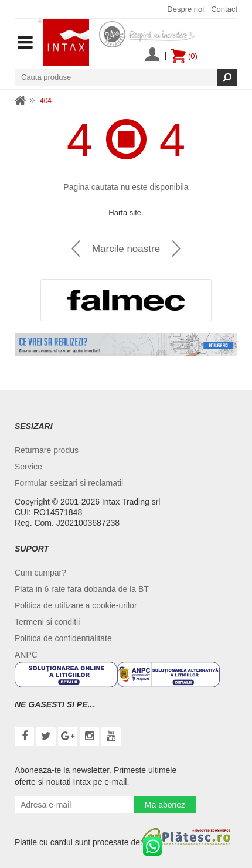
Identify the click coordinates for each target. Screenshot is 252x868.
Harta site (125, 212)
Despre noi (185, 9)
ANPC (26, 655)
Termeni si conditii (47, 622)
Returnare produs (47, 450)
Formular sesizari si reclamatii (69, 483)
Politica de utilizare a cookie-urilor (76, 605)
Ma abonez (165, 805)
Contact (224, 9)
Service (28, 467)
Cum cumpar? (40, 573)
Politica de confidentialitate (63, 638)
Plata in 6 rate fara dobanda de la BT (82, 589)
